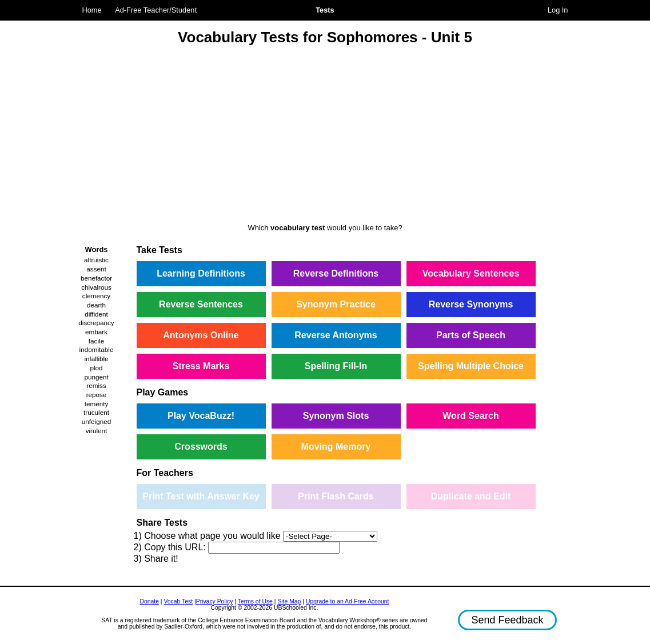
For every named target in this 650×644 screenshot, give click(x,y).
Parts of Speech (471, 335)
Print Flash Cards (336, 496)
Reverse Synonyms (471, 304)
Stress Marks (201, 366)
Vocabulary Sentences (471, 273)
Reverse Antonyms (336, 335)
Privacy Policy (215, 601)
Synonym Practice (336, 304)
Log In (558, 10)
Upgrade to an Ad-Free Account (348, 601)
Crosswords (201, 447)
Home (92, 10)
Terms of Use (255, 601)
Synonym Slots (336, 416)
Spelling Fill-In (336, 366)
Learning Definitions (201, 273)
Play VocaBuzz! (201, 416)
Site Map (289, 601)
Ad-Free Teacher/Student (156, 10)
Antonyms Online (201, 335)
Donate (149, 601)
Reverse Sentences (201, 304)
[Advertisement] (325, 136)
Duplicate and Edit (471, 496)
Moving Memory (336, 447)
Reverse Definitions (336, 273)
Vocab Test (178, 601)
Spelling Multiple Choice (471, 366)
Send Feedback (507, 620)
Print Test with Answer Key (201, 496)
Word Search (470, 416)
